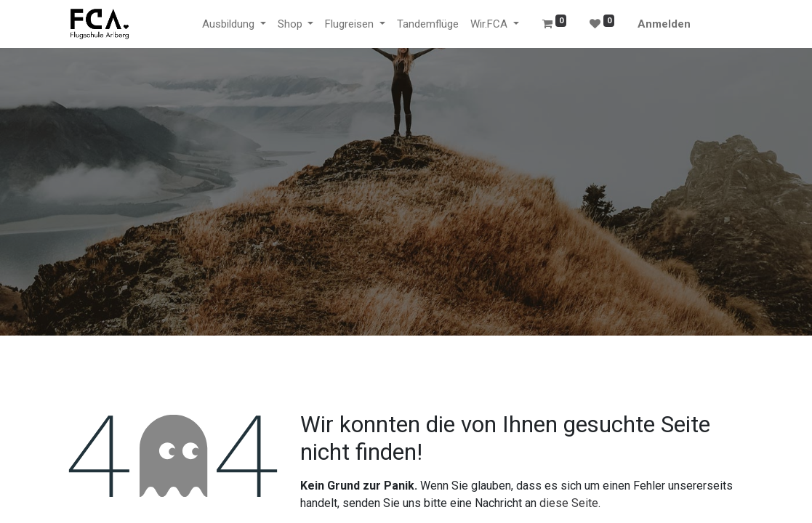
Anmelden (664, 24)
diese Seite (569, 503)
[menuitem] (428, 24)
